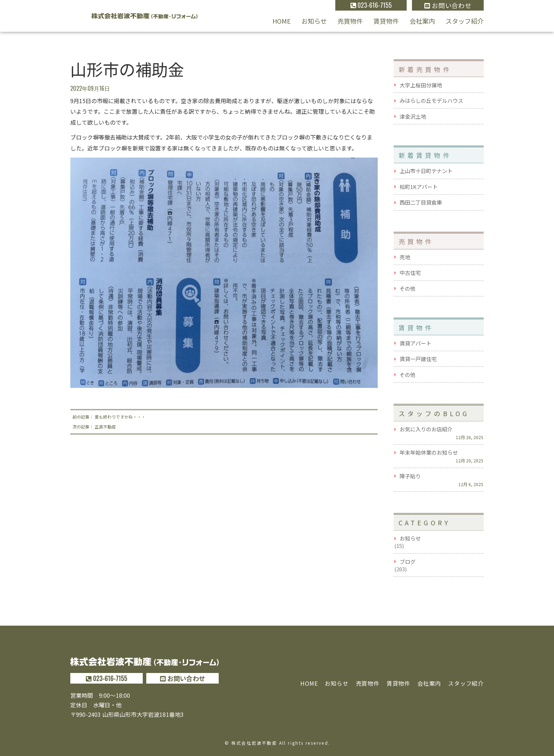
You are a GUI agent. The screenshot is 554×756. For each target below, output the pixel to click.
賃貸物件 (386, 21)
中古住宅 (410, 273)
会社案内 (422, 21)
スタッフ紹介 (465, 21)
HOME (282, 21)
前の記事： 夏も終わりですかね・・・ (109, 417)
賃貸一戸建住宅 (418, 359)
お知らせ (314, 21)
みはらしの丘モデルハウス (431, 101)
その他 (408, 288)
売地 (405, 257)
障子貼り (410, 476)
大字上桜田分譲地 (421, 85)
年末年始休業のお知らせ (429, 452)
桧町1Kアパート (419, 187)
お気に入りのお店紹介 (426, 429)
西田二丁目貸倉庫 (421, 202)
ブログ (408, 562)
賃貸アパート (415, 343)
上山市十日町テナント (426, 171)
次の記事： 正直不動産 (94, 427)
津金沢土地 (413, 116)
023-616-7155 (371, 5)
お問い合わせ (448, 5)
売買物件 (350, 21)
